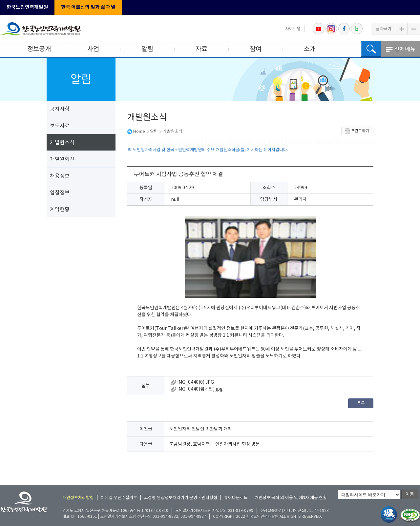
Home (139, 131)
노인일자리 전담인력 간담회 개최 (201, 429)
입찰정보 (60, 192)
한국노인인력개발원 (27, 7)
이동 (410, 494)
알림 (147, 49)
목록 (361, 403)
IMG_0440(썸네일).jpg (197, 389)
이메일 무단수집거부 (119, 498)
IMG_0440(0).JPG (192, 382)
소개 (310, 49)
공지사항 (60, 109)
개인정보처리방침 (78, 498)
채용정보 (60, 176)
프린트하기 (357, 131)
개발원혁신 (62, 159)
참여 (256, 49)
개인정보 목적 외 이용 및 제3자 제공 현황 (291, 498)
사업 (93, 49)
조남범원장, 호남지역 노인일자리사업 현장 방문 (215, 444)
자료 (201, 49)
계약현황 (60, 209)
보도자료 (60, 126)
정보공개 (39, 49)
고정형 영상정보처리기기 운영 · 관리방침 (181, 498)
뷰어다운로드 (236, 498)
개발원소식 (62, 142)
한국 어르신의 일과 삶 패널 (88, 7)
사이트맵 (293, 29)
